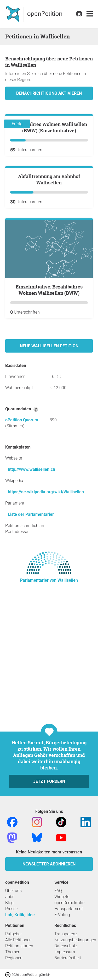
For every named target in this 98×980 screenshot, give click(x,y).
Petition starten (19, 946)
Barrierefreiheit (68, 958)
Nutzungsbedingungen (75, 940)
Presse (11, 909)
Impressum (65, 952)
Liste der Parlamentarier (31, 631)
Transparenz (66, 934)
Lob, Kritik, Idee (20, 915)
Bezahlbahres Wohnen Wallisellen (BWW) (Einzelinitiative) (49, 186)
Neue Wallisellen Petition (49, 463)
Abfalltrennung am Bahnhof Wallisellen (49, 296)
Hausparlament (69, 909)
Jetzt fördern (49, 781)
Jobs (10, 897)
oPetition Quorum (22, 537)
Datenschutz (66, 946)
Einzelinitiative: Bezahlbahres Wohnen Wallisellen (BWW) (49, 407)
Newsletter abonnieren (49, 864)
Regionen (14, 958)
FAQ (58, 891)
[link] (90, 14)
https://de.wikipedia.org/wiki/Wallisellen (46, 609)
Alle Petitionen (18, 940)
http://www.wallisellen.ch (31, 586)
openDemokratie (69, 903)
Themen (13, 952)
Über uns (13, 891)
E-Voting (62, 915)
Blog (9, 903)
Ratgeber (13, 934)
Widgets (62, 897)
